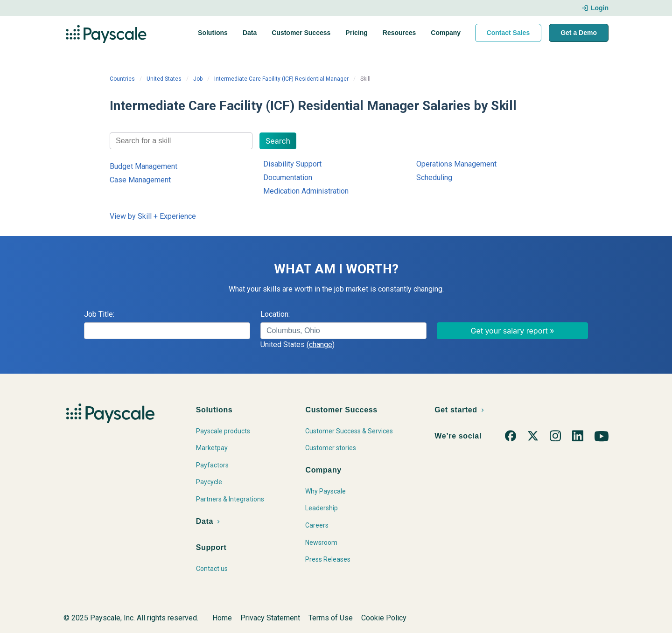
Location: (275, 314)
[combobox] (181, 141)
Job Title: (99, 314)
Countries (122, 79)
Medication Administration (306, 191)
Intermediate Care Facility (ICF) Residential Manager (281, 79)
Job (198, 79)
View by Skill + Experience (153, 216)
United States (164, 79)
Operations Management (456, 164)
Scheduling (434, 177)
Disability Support (292, 164)
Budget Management (143, 166)
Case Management (140, 180)
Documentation (288, 177)
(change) (321, 344)
